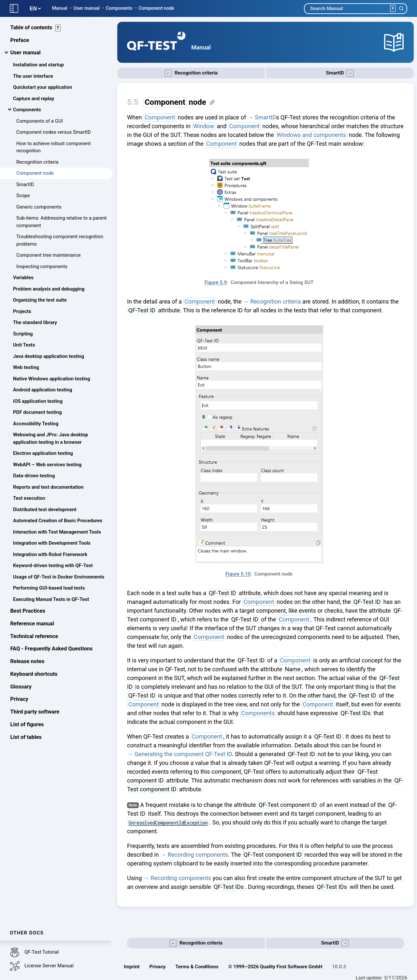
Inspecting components (42, 267)
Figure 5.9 (216, 282)
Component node (156, 8)
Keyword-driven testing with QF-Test (53, 566)
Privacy (19, 700)
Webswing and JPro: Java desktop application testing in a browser (50, 439)
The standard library (35, 323)
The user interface (33, 76)
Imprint (132, 967)
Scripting (23, 334)
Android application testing (43, 390)
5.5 (133, 102)
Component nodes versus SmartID (54, 132)
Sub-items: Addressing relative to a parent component (61, 222)
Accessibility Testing (36, 424)
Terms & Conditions (197, 967)
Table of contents (36, 28)
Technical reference (34, 637)
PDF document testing (37, 413)
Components (119, 8)
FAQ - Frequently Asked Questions (52, 649)
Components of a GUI (40, 121)
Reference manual (32, 624)
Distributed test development (45, 510)
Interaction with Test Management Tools (57, 532)
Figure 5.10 (238, 574)
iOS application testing (38, 402)
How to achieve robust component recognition (53, 148)
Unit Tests (24, 345)
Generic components (39, 207)
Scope (23, 196)
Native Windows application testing (52, 379)
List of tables (26, 737)
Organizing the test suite (40, 300)
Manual (59, 8)
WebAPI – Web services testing (47, 465)
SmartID (25, 185)
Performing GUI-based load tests (49, 588)
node (175, 102)
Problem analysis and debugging (49, 289)
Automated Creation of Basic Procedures (58, 521)
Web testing (26, 368)
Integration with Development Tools (52, 543)
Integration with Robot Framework (50, 555)
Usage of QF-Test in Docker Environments (59, 577)
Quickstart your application (43, 88)
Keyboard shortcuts (34, 674)
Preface (20, 41)
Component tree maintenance (49, 255)
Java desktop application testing (49, 357)
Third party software (35, 712)
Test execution (29, 498)
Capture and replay (34, 99)
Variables (23, 278)
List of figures (27, 725)
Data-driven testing (34, 476)
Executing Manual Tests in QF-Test (51, 600)
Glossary (21, 687)
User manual (87, 8)
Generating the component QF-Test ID (183, 754)
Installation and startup (38, 65)
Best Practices (28, 611)
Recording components (198, 855)
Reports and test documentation (48, 487)
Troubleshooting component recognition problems (60, 241)
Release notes (28, 662)
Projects (22, 312)
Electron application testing (43, 454)
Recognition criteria (37, 162)
